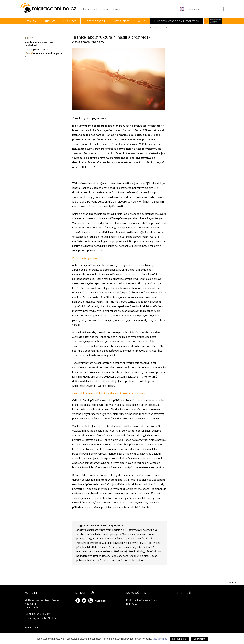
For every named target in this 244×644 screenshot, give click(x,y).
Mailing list (100, 601)
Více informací (160, 639)
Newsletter (122, 21)
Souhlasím (199, 639)
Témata (31, 21)
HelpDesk (132, 604)
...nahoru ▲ (233, 583)
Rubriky (50, 21)
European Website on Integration (177, 21)
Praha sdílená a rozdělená (142, 600)
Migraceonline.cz (51, 8)
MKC (213, 21)
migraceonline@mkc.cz (45, 618)
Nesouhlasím (179, 639)
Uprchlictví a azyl (43, 53)
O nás (142, 21)
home (153, 28)
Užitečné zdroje (95, 21)
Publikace (70, 21)
